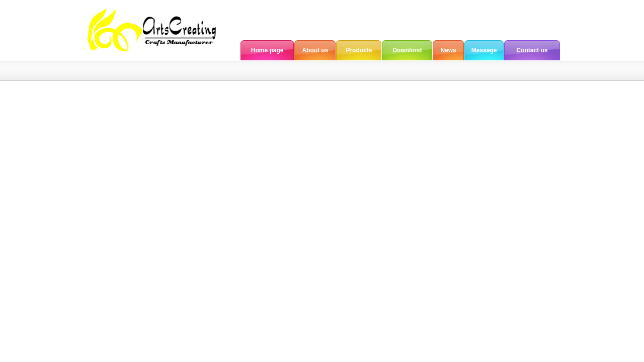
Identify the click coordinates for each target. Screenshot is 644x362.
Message (484, 50)
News (448, 50)
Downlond (407, 50)
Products (359, 50)
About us (315, 50)
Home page (267, 50)
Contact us (532, 50)
